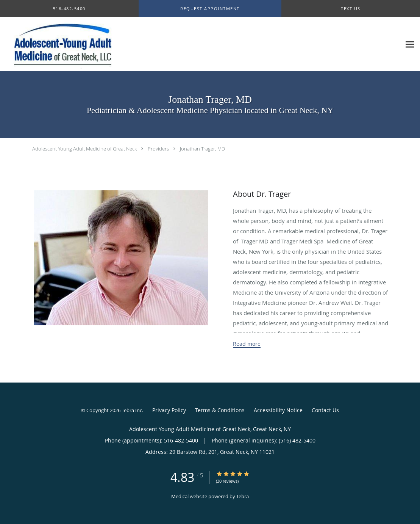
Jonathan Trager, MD (202, 149)
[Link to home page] (62, 44)
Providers (158, 149)
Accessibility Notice (278, 410)
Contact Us (325, 410)
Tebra (243, 496)
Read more (247, 344)
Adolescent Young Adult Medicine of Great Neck (84, 149)
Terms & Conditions (220, 410)
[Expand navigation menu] (410, 44)
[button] (210, 9)
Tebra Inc (132, 410)
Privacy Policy (169, 410)
